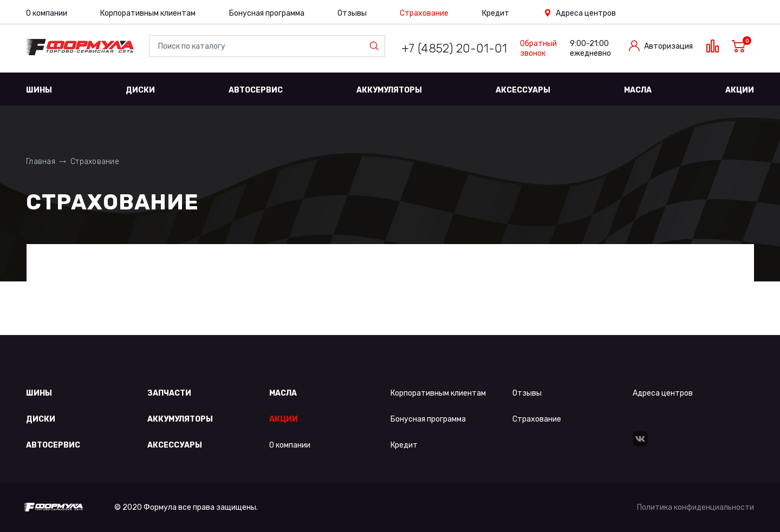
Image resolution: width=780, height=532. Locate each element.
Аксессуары (523, 90)
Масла (638, 90)
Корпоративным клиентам (148, 13)
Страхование (424, 13)
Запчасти (169, 393)
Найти (376, 46)
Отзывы (352, 13)
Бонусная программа (267, 13)
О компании (47, 13)
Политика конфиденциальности (695, 507)
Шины (39, 90)
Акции (740, 90)
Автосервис (256, 90)
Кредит (496, 13)
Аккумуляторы (389, 90)
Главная (41, 162)
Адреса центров (586, 13)
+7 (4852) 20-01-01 (454, 48)
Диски (140, 90)
